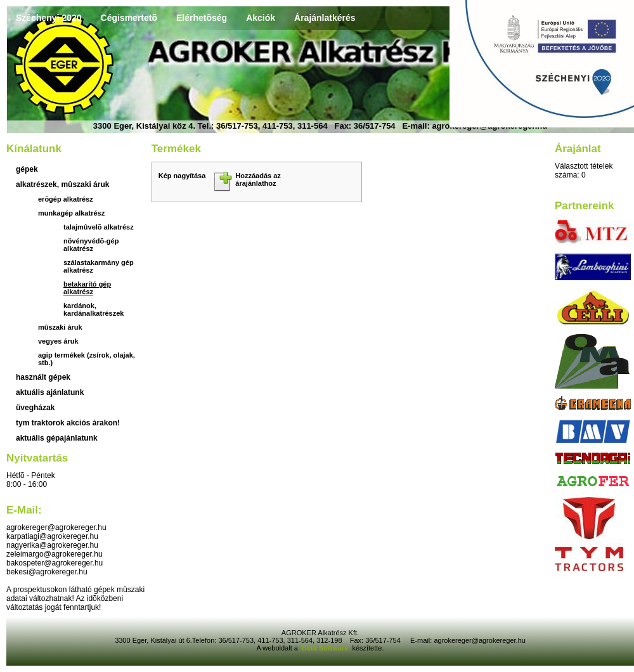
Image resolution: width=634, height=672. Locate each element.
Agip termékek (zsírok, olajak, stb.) (87, 359)
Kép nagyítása (182, 176)
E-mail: (24, 510)
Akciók (261, 18)
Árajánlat (578, 149)
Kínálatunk (34, 149)
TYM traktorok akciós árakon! (68, 423)
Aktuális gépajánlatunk (57, 438)
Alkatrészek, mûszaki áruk (62, 184)
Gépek (27, 169)
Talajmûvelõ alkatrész (99, 227)
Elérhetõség (202, 18)
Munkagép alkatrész (71, 213)
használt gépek (43, 377)
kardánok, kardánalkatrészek (94, 309)
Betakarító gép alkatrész (87, 288)
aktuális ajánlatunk (50, 392)
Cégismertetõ (129, 18)
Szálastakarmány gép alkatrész (99, 266)
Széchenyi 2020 (49, 18)
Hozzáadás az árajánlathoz (258, 179)
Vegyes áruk (58, 341)
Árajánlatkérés (325, 18)
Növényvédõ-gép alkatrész (91, 245)
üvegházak (35, 408)
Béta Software (325, 648)
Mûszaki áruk (60, 327)
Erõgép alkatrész (66, 199)
